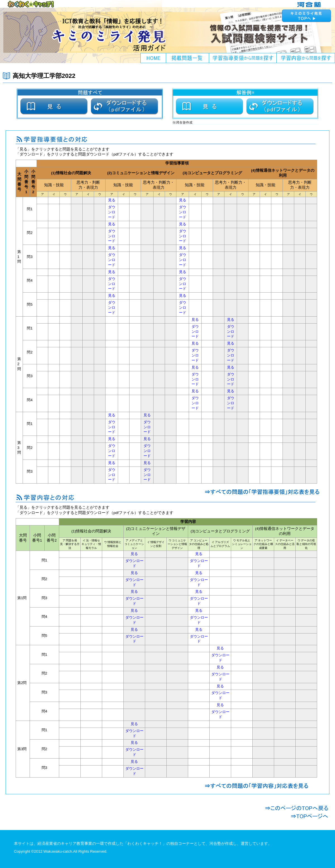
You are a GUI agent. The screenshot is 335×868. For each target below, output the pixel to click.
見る (112, 200)
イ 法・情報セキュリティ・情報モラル (91, 544)
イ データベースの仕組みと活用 (285, 544)
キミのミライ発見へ (307, 15)
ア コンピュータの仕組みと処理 (199, 544)
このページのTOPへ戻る (297, 808)
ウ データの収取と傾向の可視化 (306, 544)
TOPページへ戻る (297, 816)
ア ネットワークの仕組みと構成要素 (263, 544)
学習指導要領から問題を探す (243, 58)
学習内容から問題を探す (306, 58)
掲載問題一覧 (188, 58)
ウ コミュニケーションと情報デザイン (177, 544)
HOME (153, 58)
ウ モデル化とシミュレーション (242, 544)
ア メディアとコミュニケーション (134, 544)
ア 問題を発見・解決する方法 (70, 544)
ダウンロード (112, 212)
